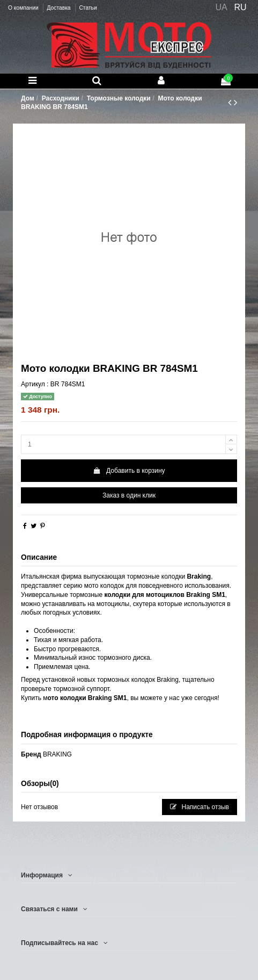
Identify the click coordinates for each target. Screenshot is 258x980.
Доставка (59, 8)
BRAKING (57, 754)
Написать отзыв (200, 807)
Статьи (88, 8)
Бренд (31, 754)
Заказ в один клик (129, 495)
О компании (24, 8)
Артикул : (35, 384)
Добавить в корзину (129, 471)
